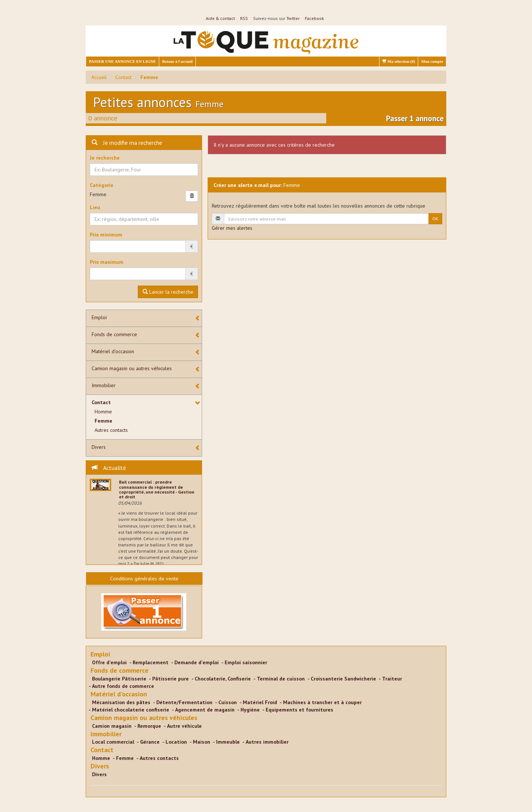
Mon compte (432, 61)
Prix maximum (107, 262)
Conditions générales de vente (144, 579)
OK (435, 219)
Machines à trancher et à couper (322, 702)
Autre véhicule (184, 726)
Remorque (149, 726)
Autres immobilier (267, 742)
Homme (103, 412)
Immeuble (228, 742)
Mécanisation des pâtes (121, 702)
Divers (99, 447)
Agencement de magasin (205, 710)
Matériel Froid (260, 702)
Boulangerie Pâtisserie (119, 679)
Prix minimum (106, 235)
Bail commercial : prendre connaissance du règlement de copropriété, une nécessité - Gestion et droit (157, 489)
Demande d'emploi (197, 662)
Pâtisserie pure (170, 679)
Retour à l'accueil (177, 61)
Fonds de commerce (114, 334)
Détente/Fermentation (184, 702)
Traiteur (392, 679)
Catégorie (102, 185)
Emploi (99, 317)
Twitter (293, 18)
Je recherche (105, 158)
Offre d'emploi (109, 662)
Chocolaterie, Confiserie (223, 679)
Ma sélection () (399, 61)
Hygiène (250, 710)
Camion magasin (112, 726)
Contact (123, 77)
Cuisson (228, 702)
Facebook (314, 18)
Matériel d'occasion (113, 351)
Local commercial (113, 742)
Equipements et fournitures (299, 710)
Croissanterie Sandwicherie (343, 679)
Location (176, 742)
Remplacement (151, 662)
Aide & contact (220, 18)
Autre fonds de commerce (123, 686)
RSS (244, 18)
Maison (202, 742)
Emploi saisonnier (246, 662)
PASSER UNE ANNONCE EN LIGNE (122, 61)
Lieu (95, 207)
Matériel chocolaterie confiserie (131, 710)
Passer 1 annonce (415, 118)
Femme (103, 421)
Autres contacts (111, 430)
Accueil (99, 77)
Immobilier (104, 385)
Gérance (150, 742)
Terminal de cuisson (281, 679)
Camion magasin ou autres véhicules (132, 368)
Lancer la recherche (168, 292)
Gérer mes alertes (232, 228)
